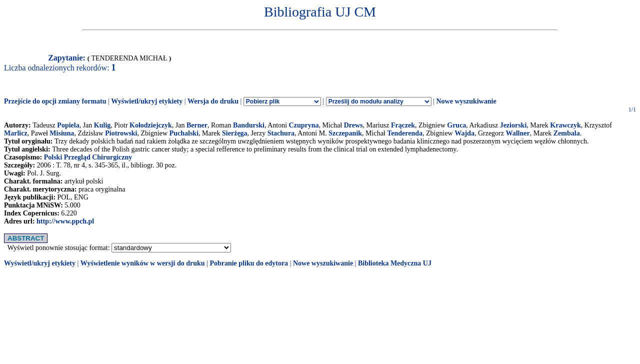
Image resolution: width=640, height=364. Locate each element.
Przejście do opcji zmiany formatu (55, 101)
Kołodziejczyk (151, 125)
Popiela (68, 125)
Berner (197, 125)
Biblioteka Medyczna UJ (395, 263)
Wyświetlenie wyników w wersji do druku (143, 263)
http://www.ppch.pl (65, 221)
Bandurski (249, 125)
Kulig (102, 125)
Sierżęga (235, 133)
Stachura (281, 133)
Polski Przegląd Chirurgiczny (88, 157)
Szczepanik (345, 133)
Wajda (464, 133)
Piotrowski (121, 133)
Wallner (517, 133)
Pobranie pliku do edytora (249, 263)
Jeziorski (513, 125)
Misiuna (62, 133)
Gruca (456, 125)
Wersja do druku (213, 101)
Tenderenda (405, 133)
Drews (353, 125)
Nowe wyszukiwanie (466, 101)
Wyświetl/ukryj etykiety (147, 101)
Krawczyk (565, 125)
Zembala (567, 133)
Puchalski (184, 133)
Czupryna (304, 125)
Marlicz (16, 133)
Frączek (403, 125)
